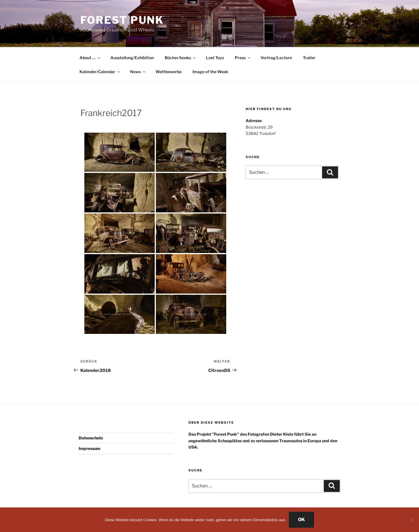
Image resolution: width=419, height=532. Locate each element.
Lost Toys (215, 58)
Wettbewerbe (169, 72)
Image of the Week (210, 72)
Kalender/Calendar (100, 72)
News (138, 72)
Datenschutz (91, 438)
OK (301, 520)
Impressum (90, 448)
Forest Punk (122, 20)
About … (90, 58)
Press (243, 58)
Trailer (309, 58)
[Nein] (412, 520)
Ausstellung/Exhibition (132, 58)
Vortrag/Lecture (276, 58)
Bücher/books (181, 58)
